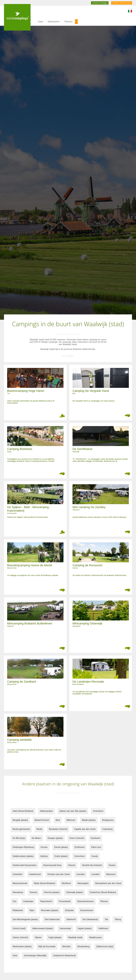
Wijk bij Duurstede (47, 946)
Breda (40, 829)
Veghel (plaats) (85, 928)
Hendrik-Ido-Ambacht (92, 865)
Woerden (66, 946)
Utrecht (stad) (19, 928)
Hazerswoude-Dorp (52, 865)
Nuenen (33, 892)
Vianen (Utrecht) (20, 937)
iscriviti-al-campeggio (100, 3)
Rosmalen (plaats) (50, 910)
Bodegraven (108, 820)
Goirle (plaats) (61, 856)
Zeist (15, 956)
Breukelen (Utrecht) (58, 829)
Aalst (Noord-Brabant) (23, 811)
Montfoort (66, 883)
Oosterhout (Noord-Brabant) (103, 892)
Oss (14, 901)
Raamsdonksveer (85, 901)
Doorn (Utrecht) (77, 838)
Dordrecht (95, 838)
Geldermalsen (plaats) (23, 856)
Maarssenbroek (20, 883)
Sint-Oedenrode (52, 919)
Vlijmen (38, 937)
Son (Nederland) (90, 919)
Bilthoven (71, 820)
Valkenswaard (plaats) (43, 928)
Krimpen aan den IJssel (59, 874)
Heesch (72, 865)
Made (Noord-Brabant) (44, 883)
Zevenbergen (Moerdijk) (35, 956)
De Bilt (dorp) (19, 838)
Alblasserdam (46, 811)
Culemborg (107, 829)
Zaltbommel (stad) (105, 946)
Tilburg (118, 919)
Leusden (95, 874)
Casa (40, 22)
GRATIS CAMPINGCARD (122, 3)
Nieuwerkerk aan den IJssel (108, 883)
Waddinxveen (95, 937)
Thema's (68, 22)
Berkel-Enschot (42, 820)
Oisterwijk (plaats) (75, 892)
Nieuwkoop (18, 892)
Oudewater (28, 901)
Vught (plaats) (55, 937)
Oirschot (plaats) (52, 892)
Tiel (106, 919)
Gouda (95, 856)
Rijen (32, 910)
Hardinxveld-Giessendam (25, 865)
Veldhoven (103, 928)
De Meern (36, 838)
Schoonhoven (87, 910)
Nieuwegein (83, 883)
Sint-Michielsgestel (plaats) (25, 919)
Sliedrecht (71, 919)
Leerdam (81, 874)
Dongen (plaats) (55, 838)
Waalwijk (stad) (75, 937)
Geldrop (44, 856)
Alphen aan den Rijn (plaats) (73, 811)
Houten (112, 865)
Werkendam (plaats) (22, 946)
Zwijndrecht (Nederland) (64, 956)
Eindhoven (80, 847)
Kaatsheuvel (35, 874)
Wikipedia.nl (70, 356)
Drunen (44, 847)
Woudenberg (83, 946)
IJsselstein (18, 874)
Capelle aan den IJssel (85, 829)
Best (58, 820)
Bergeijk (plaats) (20, 820)
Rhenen (104, 901)
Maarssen (111, 874)
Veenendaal (65, 928)
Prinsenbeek (65, 901)
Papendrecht (46, 901)
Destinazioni (54, 22)
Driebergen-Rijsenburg (23, 847)
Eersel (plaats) (61, 847)
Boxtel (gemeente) (21, 829)
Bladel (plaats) (89, 820)
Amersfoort (98, 811)
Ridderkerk (18, 910)
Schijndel (69, 910)
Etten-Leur (96, 847)
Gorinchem (80, 856)
